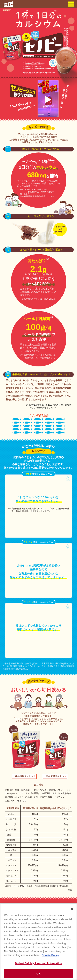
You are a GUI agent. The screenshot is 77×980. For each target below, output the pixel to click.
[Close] (72, 909)
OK (39, 974)
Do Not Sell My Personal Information (38, 963)
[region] (38, 942)
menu (71, 4)
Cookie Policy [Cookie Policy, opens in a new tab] (50, 955)
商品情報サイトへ (24, 776)
